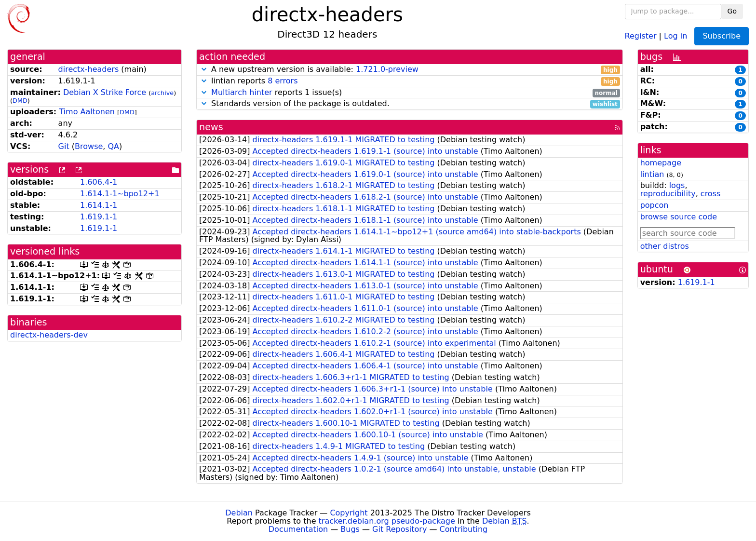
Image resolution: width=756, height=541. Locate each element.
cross (710, 194)
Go (732, 11)
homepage (661, 163)
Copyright (349, 513)
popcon (655, 205)
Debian (239, 513)
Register (641, 35)
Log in (675, 35)
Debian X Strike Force (105, 92)
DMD (20, 101)
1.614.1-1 (99, 205)
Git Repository (399, 529)
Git (64, 146)
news (211, 127)
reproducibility (668, 194)
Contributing (464, 529)
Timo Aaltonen (87, 112)
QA (113, 146)
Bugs (350, 529)
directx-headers (89, 69)
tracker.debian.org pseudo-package (387, 521)
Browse (89, 146)
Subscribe (722, 36)
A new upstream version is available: (410, 70)
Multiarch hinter (242, 92)
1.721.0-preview (387, 69)
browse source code (679, 217)
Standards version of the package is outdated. (410, 104)
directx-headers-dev (49, 335)
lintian (652, 174)
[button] (204, 69)
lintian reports (410, 81)
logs (677, 185)
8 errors (283, 81)
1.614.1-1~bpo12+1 (120, 194)
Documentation (298, 529)
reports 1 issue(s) (410, 93)
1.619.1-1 (99, 217)
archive (162, 93)
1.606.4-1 (99, 182)
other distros (665, 246)
